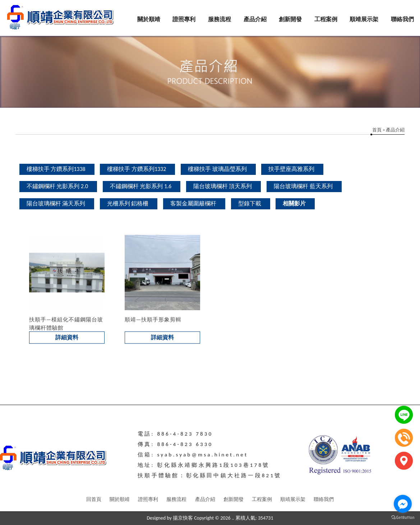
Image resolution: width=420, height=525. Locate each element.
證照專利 (184, 19)
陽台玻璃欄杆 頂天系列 (223, 186)
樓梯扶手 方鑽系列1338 (56, 169)
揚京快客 (183, 518)
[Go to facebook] (403, 504)
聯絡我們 (402, 19)
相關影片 (294, 203)
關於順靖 (149, 19)
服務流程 (220, 19)
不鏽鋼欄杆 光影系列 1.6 (141, 186)
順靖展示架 (364, 19)
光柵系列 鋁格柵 (128, 203)
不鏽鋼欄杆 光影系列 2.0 (57, 186)
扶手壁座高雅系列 (291, 169)
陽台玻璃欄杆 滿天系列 (56, 203)
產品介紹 (255, 19)
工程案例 (326, 19)
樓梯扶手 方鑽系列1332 (137, 169)
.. (233, 518)
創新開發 (290, 19)
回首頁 (94, 499)
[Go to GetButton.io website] (403, 518)
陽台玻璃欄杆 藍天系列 (303, 186)
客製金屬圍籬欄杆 (193, 203)
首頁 (377, 130)
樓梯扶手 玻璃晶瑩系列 (217, 169)
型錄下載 (250, 203)
